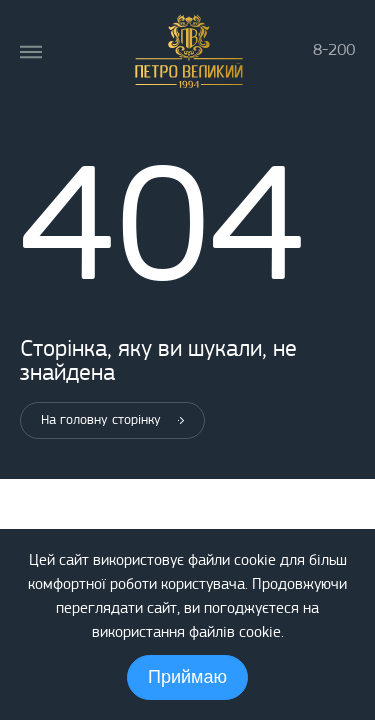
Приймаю (187, 677)
